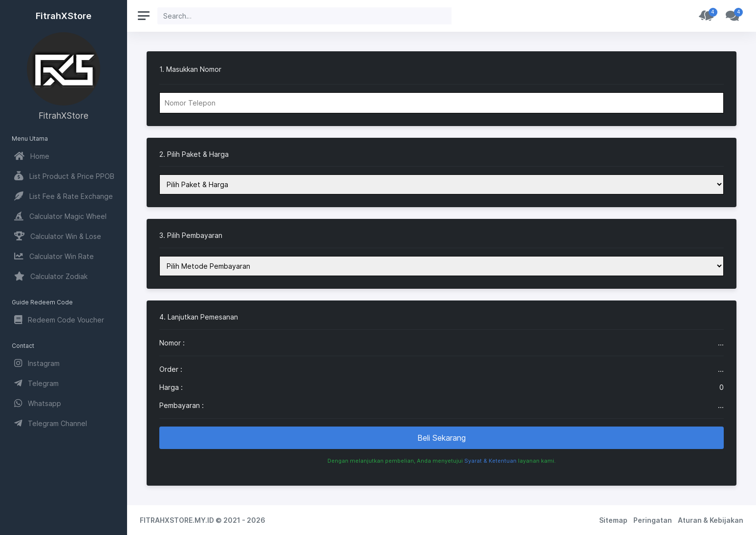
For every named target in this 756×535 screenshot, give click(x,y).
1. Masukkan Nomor (190, 69)
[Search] (304, 16)
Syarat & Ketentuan (490, 461)
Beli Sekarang (442, 438)
